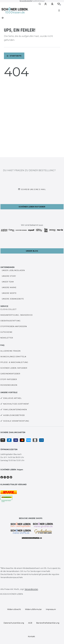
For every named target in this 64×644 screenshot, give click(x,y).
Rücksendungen (9, 385)
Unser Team (8, 282)
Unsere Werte (9, 293)
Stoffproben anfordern (14, 326)
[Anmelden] (46, 4)
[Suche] (40, 4)
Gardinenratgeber (10, 374)
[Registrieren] (53, 4)
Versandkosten (31, 589)
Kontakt (32, 637)
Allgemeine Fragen (10, 351)
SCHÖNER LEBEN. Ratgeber (14, 368)
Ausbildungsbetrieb (14, 415)
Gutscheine (6, 332)
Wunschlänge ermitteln (13, 357)
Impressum (51, 609)
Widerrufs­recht (14, 609)
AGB (30, 623)
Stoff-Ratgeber (9, 379)
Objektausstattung (10, 321)
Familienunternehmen (15, 410)
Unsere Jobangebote (13, 299)
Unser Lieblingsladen (13, 270)
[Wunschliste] (59, 4)
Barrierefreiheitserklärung (48, 623)
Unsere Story (9, 276)
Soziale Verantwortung (16, 421)
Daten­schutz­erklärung (14, 623)
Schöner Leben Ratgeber (32, 207)
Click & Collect (8, 309)
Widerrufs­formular (33, 609)
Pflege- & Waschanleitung (14, 362)
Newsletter (7, 338)
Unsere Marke (9, 287)
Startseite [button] (14, 56)
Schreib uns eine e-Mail (33, 189)
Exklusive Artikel (12, 398)
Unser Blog (32, 251)
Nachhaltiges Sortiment (16, 404)
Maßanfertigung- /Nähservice (17, 315)
